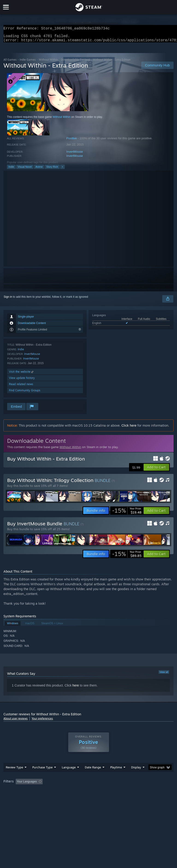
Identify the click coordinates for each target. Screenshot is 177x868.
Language (69, 776)
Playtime (116, 776)
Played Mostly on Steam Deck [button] (142, 791)
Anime (39, 169)
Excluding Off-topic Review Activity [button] (73, 791)
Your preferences (42, 721)
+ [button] (62, 169)
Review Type (14, 776)
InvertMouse (75, 154)
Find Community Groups (25, 393)
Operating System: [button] (16, 797)
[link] (127, 513)
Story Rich (52, 169)
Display (136, 776)
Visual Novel (25, 169)
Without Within (48, 62)
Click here (129, 428)
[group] (88, 794)
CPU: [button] (40, 797)
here (76, 688)
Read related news (21, 387)
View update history (22, 381)
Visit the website (22, 374)
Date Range (93, 776)
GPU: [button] (55, 797)
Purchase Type (42, 776)
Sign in (8, 300)
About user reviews (16, 721)
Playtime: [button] (109, 791)
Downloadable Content (75, 62)
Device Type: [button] (75, 797)
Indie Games (28, 62)
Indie (11, 169)
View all (164, 675)
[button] (156, 470)
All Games (10, 62)
